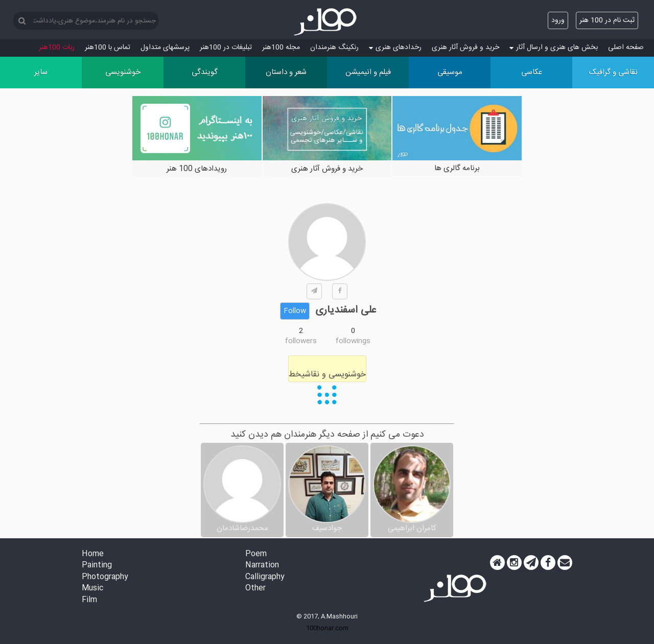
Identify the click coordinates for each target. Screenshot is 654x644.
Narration (262, 566)
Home (93, 554)
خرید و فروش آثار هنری (465, 47)
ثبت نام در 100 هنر (607, 20)
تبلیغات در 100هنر (226, 47)
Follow (295, 311)
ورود (558, 20)
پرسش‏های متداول (165, 47)
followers (301, 341)
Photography (105, 577)
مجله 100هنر (281, 47)
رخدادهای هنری (395, 47)
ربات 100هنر (57, 47)
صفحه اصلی (626, 47)
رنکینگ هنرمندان (334, 47)
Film (89, 600)
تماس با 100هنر (108, 47)
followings (353, 341)
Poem (256, 554)
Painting (97, 566)
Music (92, 589)
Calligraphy (265, 577)
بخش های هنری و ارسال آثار (554, 47)
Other (255, 589)
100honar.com (327, 628)
